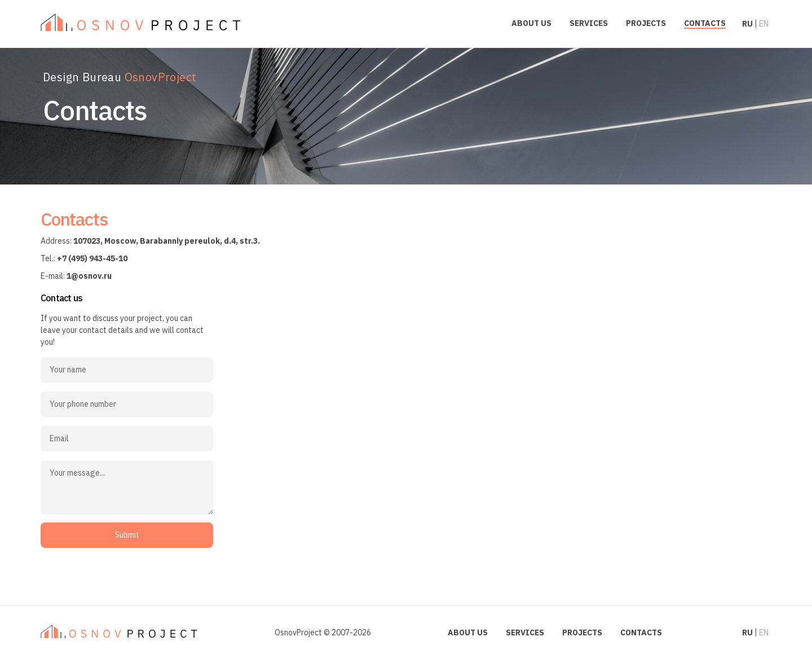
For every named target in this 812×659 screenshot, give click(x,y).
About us (531, 23)
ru (747, 24)
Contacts (705, 23)
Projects (646, 23)
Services (589, 23)
